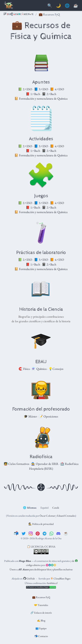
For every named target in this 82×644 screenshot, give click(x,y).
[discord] (58, 533)
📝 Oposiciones (49, 416)
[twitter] (24, 533)
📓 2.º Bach (49, 94)
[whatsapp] (51, 533)
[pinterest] (38, 533)
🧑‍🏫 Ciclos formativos (17, 464)
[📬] (16, 533)
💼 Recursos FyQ (41, 597)
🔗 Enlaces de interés (41, 613)
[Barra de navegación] (9, 6)
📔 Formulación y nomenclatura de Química (41, 98)
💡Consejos (56, 369)
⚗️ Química (39, 369)
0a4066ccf (52, 583)
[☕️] (66, 533)
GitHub (29, 579)
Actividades (41, 139)
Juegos (41, 196)
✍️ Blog (41, 621)
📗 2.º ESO (25, 89)
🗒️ (41, 118)
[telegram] (45, 533)
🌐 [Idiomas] (67, 6)
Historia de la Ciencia (41, 309)
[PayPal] (76, 6)
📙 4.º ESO (57, 89)
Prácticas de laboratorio (41, 253)
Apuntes (41, 82)
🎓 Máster (30, 416)
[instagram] (31, 533)
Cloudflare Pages (61, 579)
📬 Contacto (41, 636)
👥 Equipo (41, 628)
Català (56, 508)
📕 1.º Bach (33, 94)
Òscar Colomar (47, 516)
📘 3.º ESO (41, 89)
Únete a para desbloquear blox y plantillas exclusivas (41, 569)
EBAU (41, 362)
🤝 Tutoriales (41, 605)
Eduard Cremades (66, 516)
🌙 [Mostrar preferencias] (58, 6)
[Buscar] (50, 6)
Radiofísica (41, 457)
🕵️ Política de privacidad (41, 524)
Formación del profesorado (41, 409)
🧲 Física (24, 369)
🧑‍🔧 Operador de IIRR (45, 464)
